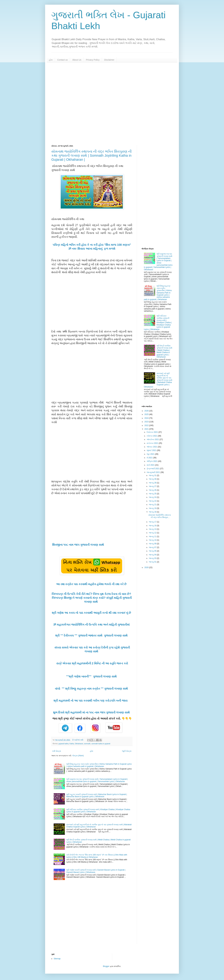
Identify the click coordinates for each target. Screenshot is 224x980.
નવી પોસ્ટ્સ (57, 751)
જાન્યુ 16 (153, 526)
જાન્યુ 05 (153, 551)
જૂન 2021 (151, 454)
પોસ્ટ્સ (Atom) (78, 756)
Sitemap (57, 959)
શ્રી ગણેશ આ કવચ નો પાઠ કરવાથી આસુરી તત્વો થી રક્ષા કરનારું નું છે (92, 613)
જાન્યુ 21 (153, 505)
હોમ (51, 60)
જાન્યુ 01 (153, 562)
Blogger (106, 966)
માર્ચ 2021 (151, 465)
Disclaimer (109, 60)
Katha (72, 744)
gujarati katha (64, 744)
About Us (77, 60)
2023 (147, 422)
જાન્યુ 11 (153, 536)
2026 (147, 411)
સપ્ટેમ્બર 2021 (153, 443)
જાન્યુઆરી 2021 (154, 472)
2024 (147, 418)
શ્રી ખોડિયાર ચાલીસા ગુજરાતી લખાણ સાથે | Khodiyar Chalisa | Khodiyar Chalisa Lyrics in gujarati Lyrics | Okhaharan (158, 323)
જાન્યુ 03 (153, 558)
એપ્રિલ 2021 (152, 461)
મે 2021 (150, 458)
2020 (147, 567)
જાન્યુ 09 (153, 544)
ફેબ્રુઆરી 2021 (153, 469)
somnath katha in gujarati (101, 744)
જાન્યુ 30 (153, 479)
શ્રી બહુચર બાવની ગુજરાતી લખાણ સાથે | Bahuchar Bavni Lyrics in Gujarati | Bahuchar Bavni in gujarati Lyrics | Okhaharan (97, 795)
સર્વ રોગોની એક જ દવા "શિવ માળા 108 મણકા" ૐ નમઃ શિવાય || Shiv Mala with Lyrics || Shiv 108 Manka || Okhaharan (97, 856)
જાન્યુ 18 (153, 512)
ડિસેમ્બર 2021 (153, 432)
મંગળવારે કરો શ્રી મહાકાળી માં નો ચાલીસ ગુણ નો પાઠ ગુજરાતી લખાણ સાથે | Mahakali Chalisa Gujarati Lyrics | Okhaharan (158, 380)
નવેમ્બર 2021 (152, 436)
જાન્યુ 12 (153, 533)
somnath (87, 744)
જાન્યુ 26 (153, 490)
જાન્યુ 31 (153, 475)
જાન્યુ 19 (153, 508)
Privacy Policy (93, 60)
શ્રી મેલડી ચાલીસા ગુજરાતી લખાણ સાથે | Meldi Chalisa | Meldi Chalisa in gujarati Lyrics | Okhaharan (164, 351)
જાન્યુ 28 (153, 483)
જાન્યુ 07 (153, 547)
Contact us (62, 60)
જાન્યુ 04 (153, 555)
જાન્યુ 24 (153, 497)
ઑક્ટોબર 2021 (153, 439)
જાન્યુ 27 (153, 486)
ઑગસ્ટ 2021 (152, 447)
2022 (147, 425)
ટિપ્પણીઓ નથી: (78, 740)
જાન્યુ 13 (153, 529)
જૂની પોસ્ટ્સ (127, 751)
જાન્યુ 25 (153, 494)
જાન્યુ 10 (153, 540)
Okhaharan (79, 744)
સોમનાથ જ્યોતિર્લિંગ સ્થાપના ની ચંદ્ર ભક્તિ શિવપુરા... (160, 516)
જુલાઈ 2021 (152, 450)
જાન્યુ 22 (153, 501)
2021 (147, 429)
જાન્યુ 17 (153, 522)
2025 (147, 414)
